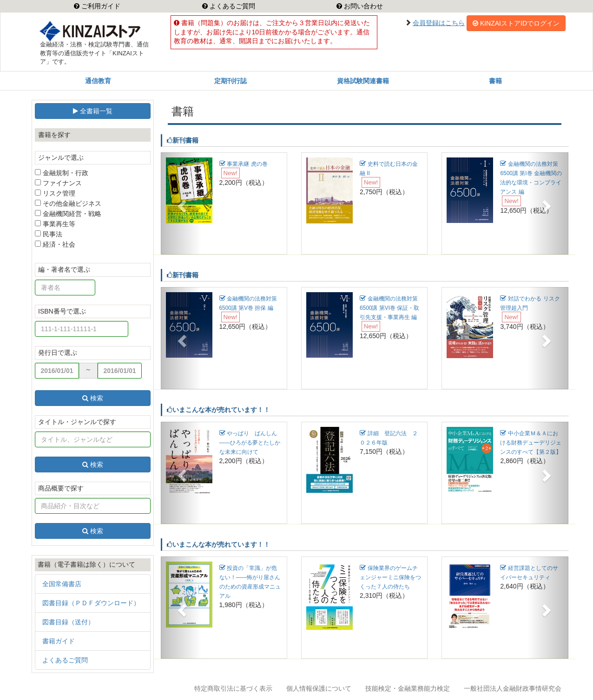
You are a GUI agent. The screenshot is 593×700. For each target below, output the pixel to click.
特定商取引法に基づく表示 (233, 688)
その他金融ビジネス (68, 203)
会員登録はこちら (439, 23)
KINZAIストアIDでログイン (516, 23)
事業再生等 (55, 224)
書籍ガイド (59, 641)
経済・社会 (55, 244)
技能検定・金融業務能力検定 (408, 688)
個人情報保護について (319, 688)
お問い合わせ (362, 6)
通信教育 (98, 81)
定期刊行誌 (231, 81)
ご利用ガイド (100, 6)
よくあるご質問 (231, 6)
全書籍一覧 (93, 111)
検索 (93, 398)
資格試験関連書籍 (363, 81)
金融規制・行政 (62, 173)
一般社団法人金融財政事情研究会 (513, 688)
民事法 (49, 234)
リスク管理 (55, 193)
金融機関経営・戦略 (68, 214)
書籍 (495, 81)
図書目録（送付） (68, 622)
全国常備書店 (62, 584)
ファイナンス (58, 183)
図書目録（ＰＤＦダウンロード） (91, 603)
